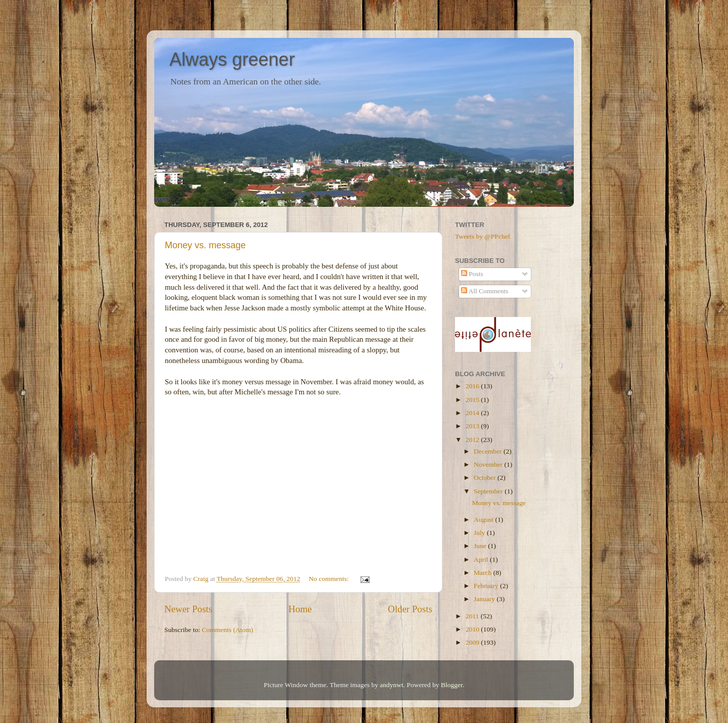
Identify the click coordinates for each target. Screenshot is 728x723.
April (482, 559)
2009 (473, 642)
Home (300, 609)
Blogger (452, 685)
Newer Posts (188, 609)
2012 (473, 440)
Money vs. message (205, 245)
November (489, 464)
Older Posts (410, 609)
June (481, 546)
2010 (473, 629)
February (487, 586)
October (486, 478)
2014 (473, 413)
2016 (473, 386)
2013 (473, 426)
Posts (472, 274)
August (484, 519)
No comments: (330, 579)
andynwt (392, 685)
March (484, 573)
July (480, 533)
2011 (473, 616)
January (485, 599)
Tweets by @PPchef (483, 236)
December (489, 451)
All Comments (485, 291)
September (489, 491)
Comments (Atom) (227, 630)
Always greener (232, 59)
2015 (473, 400)
